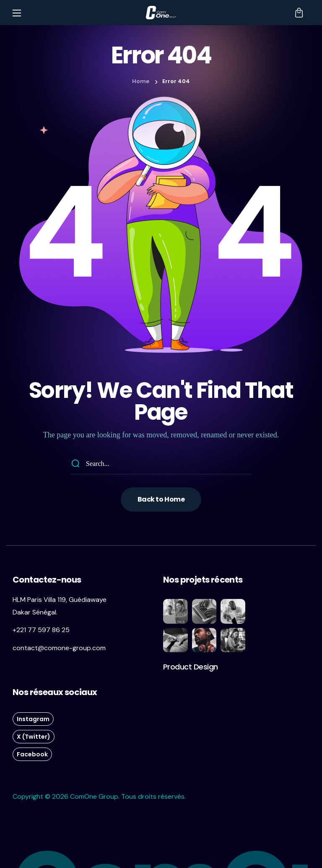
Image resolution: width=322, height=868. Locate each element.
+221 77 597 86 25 (41, 630)
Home (141, 81)
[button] (299, 13)
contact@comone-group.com (59, 648)
